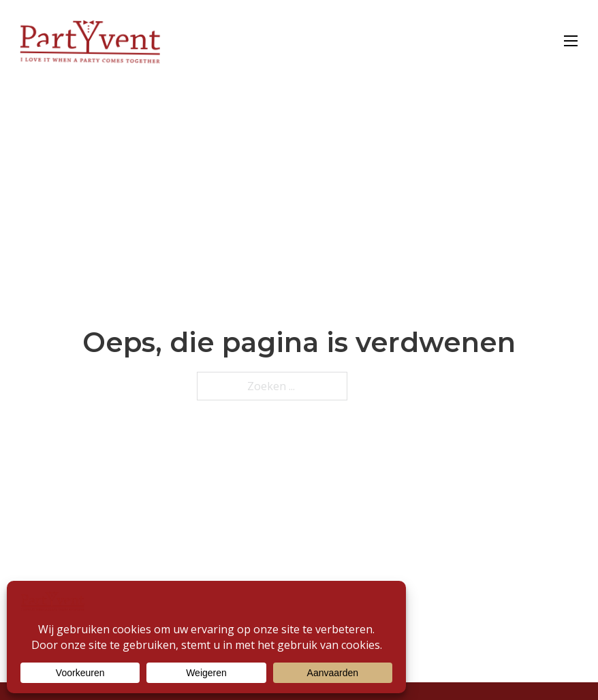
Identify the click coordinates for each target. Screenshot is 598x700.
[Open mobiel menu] (571, 41)
